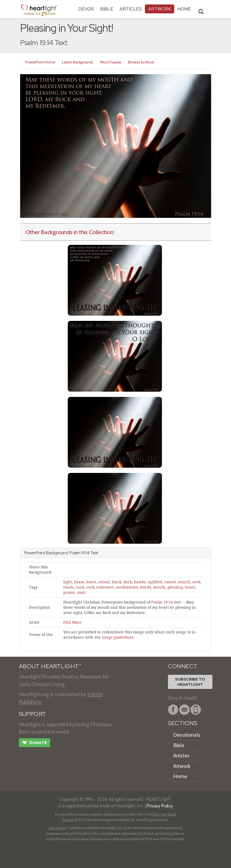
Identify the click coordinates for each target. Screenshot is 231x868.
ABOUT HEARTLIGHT (50, 666)
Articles (131, 9)
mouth (159, 587)
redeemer (105, 587)
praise (69, 592)
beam (79, 582)
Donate (35, 743)
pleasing (175, 587)
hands (140, 582)
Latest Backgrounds (78, 62)
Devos (86, 9)
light (68, 582)
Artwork (160, 9)
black (117, 582)
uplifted (155, 582)
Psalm (75, 553)
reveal (104, 582)
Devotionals (187, 735)
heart (190, 587)
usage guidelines (118, 637)
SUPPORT (33, 714)
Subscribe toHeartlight (190, 682)
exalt (81, 592)
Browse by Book (141, 62)
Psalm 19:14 (162, 602)
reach (69, 587)
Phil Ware (72, 622)
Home (180, 776)
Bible (107, 9)
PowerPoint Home (40, 62)
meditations (127, 587)
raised (170, 582)
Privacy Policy (160, 806)
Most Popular (111, 62)
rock (90, 587)
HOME (184, 9)
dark (128, 582)
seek (196, 582)
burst (91, 582)
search (184, 582)
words (146, 587)
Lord (80, 587)
